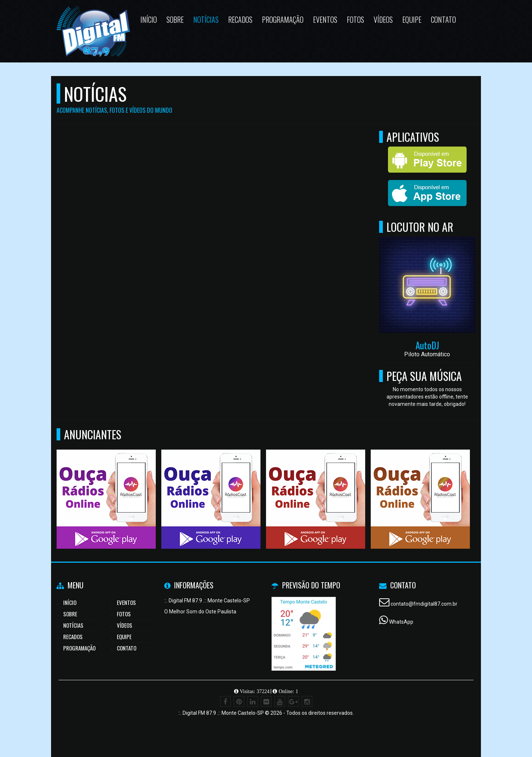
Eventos (126, 602)
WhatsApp (401, 622)
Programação (79, 648)
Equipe (124, 637)
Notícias (73, 625)
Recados (73, 637)
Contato (127, 648)
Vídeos (125, 625)
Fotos (124, 614)
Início (70, 602)
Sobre (70, 614)
